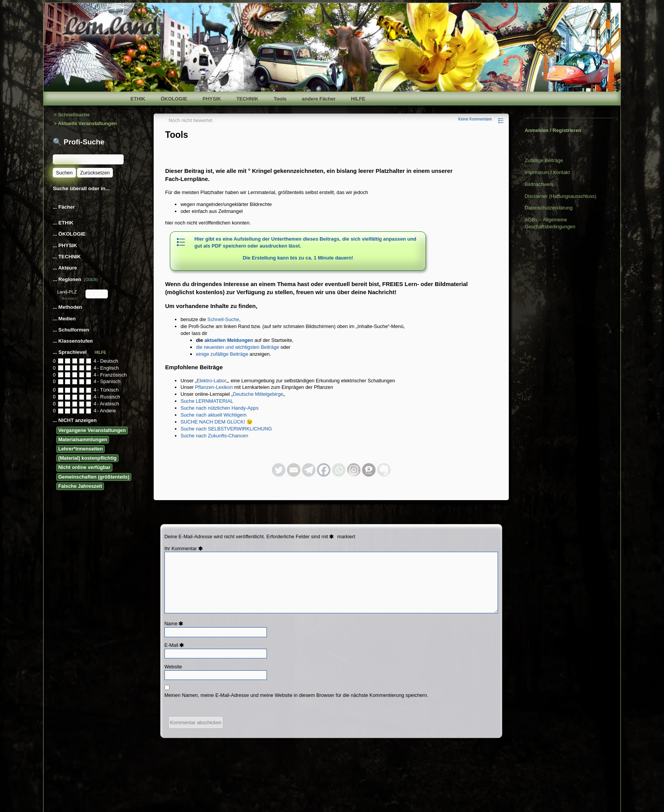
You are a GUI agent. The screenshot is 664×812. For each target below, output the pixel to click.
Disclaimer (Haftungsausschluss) (560, 196)
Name (175, 624)
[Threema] (369, 470)
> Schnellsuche (72, 115)
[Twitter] (279, 470)
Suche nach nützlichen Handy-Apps (220, 408)
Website (173, 667)
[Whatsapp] (339, 470)
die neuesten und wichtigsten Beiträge (238, 347)
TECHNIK (247, 99)
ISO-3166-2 (69, 299)
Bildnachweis (539, 184)
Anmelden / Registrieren (553, 130)
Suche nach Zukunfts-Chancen (215, 436)
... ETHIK (63, 223)
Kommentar (188, 548)
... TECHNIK (67, 257)
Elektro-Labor (212, 381)
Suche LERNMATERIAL (207, 401)
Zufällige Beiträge (544, 160)
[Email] (294, 470)
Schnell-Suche (223, 319)
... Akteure (65, 268)
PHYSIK (212, 99)
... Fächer (64, 207)
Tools (280, 99)
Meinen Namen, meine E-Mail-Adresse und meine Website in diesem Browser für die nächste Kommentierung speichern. (296, 695)
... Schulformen (71, 330)
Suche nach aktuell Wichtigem (214, 415)
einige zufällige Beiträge (222, 354)
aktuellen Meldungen (229, 340)
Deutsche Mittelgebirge (258, 394)
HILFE (358, 99)
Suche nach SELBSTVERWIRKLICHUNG (226, 429)
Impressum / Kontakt (547, 172)
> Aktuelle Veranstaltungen (85, 123)
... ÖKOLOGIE (69, 234)
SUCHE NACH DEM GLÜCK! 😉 (217, 422)
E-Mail (175, 645)
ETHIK (138, 99)
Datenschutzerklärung (548, 208)
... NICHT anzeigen (75, 420)
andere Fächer (319, 99)
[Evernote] (384, 470)
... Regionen (75, 279)
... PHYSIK (65, 245)
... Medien (65, 319)
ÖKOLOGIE (174, 99)
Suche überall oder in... (81, 188)
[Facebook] (324, 470)
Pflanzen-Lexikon (214, 387)
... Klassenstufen (73, 341)
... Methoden (68, 307)
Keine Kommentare (475, 119)
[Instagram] (354, 470)
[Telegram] (309, 470)
